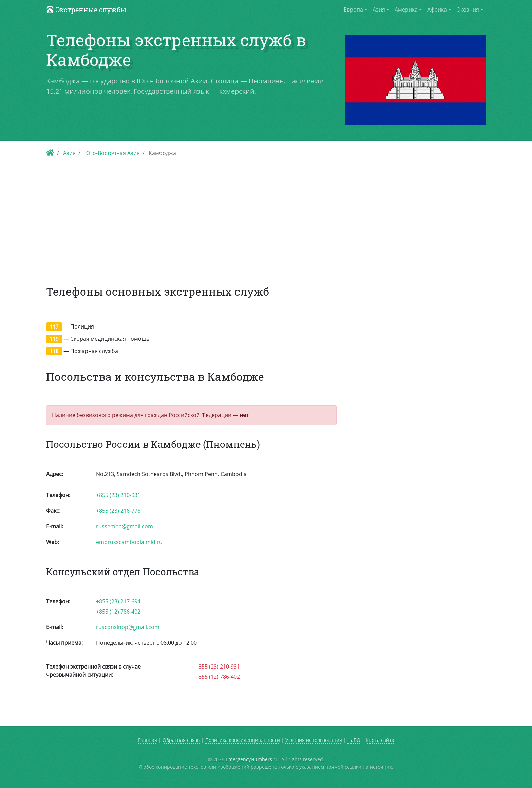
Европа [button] (353, 10)
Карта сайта (380, 740)
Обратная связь (181, 740)
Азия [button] (379, 10)
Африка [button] (437, 10)
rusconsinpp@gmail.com (128, 627)
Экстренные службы (86, 10)
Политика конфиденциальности (243, 740)
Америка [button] (406, 10)
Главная (148, 740)
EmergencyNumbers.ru (252, 759)
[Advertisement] (266, 216)
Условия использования (314, 740)
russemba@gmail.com (125, 526)
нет (244, 415)
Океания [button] (468, 10)
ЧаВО (354, 740)
